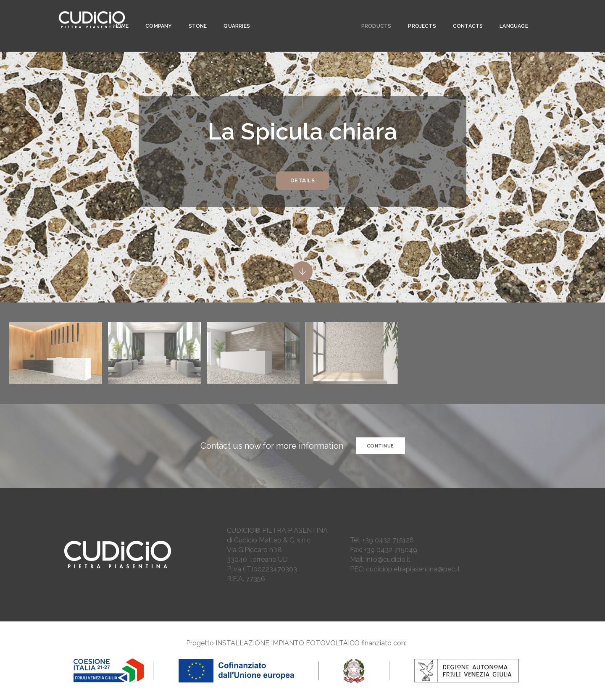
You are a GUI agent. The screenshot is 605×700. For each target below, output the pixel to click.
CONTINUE (380, 446)
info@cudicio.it (388, 559)
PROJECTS (418, 15)
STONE (195, 15)
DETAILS (303, 180)
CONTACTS (464, 15)
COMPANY (156, 15)
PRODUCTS (372, 15)
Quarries (234, 15)
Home (119, 15)
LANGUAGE (510, 15)
